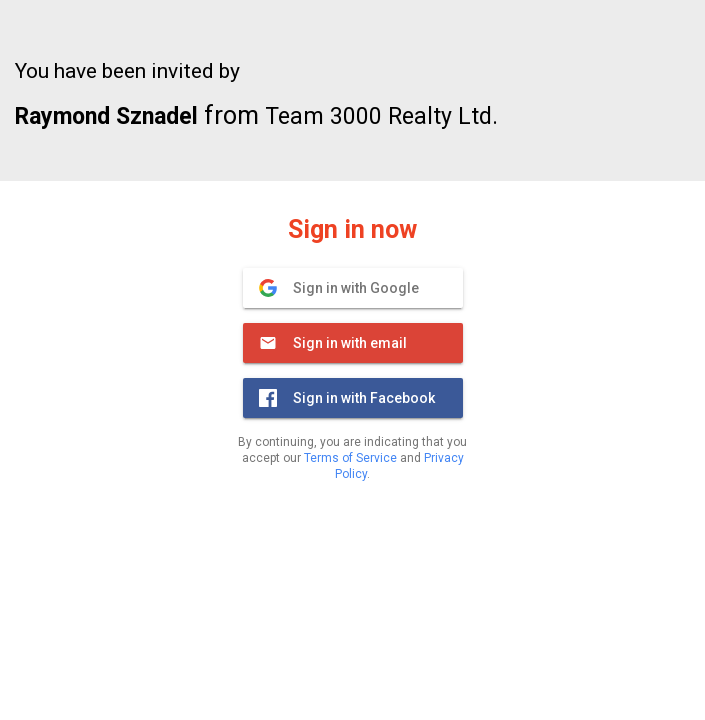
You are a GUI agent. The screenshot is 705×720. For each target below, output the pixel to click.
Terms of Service (350, 458)
